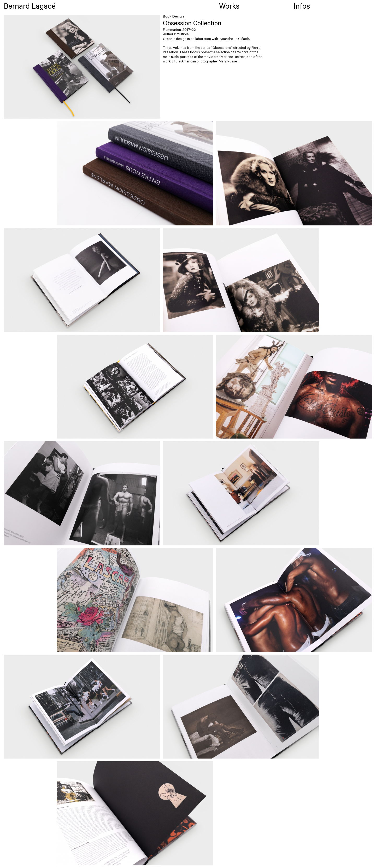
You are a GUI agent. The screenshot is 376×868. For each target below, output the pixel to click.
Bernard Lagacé (30, 7)
